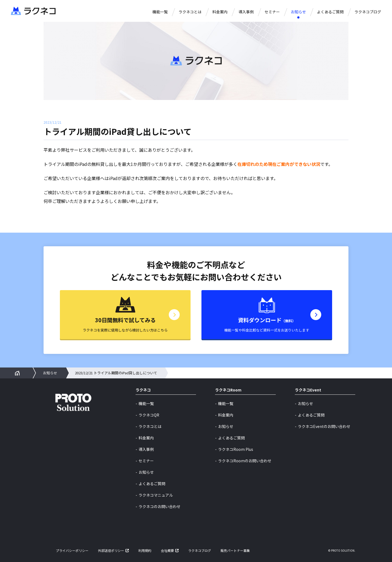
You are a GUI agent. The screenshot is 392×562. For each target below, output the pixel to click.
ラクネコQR (149, 415)
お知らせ (298, 12)
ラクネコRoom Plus (236, 449)
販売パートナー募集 (235, 551)
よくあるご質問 (330, 12)
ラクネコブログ (368, 12)
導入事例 (246, 12)
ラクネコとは (190, 12)
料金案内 (220, 12)
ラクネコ (143, 390)
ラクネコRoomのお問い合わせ (245, 461)
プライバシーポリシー (72, 551)
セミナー (272, 12)
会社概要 (167, 551)
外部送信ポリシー (111, 551)
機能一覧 (160, 12)
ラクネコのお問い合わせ (160, 506)
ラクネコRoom (228, 390)
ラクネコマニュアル (156, 495)
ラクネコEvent (308, 390)
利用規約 (145, 551)
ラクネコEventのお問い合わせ (324, 426)
